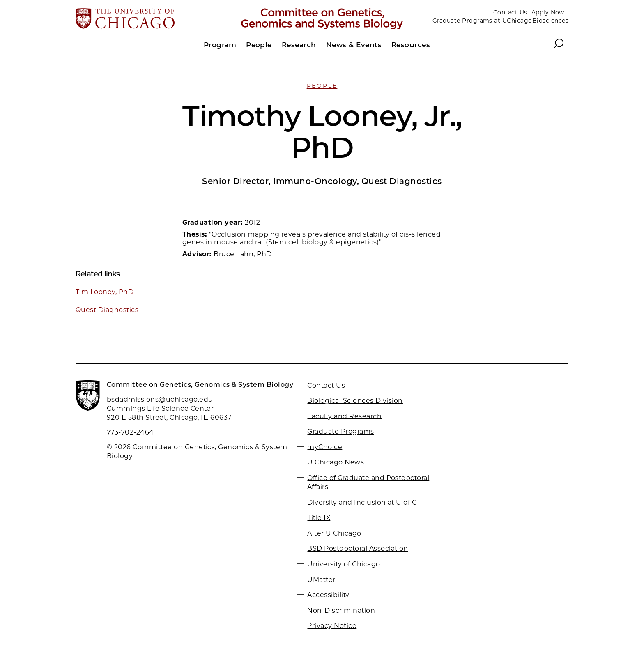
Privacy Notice (332, 626)
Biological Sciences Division (355, 401)
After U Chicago (334, 533)
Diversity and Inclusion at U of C (362, 502)
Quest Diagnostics (107, 310)
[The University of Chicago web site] (156, 19)
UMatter (321, 579)
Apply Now (548, 12)
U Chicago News (336, 462)
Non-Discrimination (341, 610)
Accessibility (328, 595)
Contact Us (510, 12)
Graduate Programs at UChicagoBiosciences (500, 21)
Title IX (319, 518)
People (322, 86)
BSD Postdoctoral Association (358, 548)
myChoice (325, 447)
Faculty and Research (344, 416)
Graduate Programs (340, 431)
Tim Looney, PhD (105, 292)
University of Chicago (344, 564)
